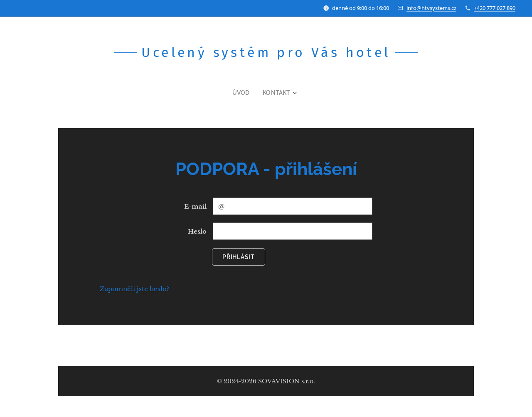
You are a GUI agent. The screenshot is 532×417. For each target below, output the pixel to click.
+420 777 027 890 (495, 8)
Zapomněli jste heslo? (134, 289)
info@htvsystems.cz (431, 8)
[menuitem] (246, 93)
